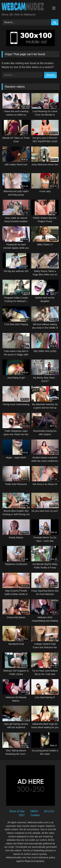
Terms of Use (17, 811)
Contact (35, 815)
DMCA (34, 811)
